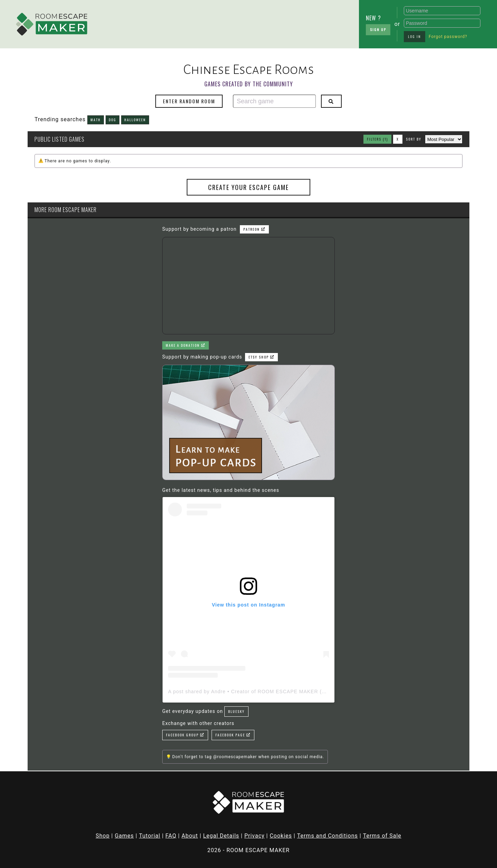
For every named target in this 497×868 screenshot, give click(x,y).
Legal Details (221, 836)
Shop (103, 836)
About (190, 836)
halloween (135, 120)
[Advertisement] (148, 22)
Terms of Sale (382, 836)
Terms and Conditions (328, 836)
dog (113, 120)
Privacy (255, 836)
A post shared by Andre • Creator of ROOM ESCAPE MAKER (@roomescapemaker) (271, 691)
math (96, 120)
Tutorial (150, 836)
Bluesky (236, 711)
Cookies (281, 836)
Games (124, 836)
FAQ (171, 836)
